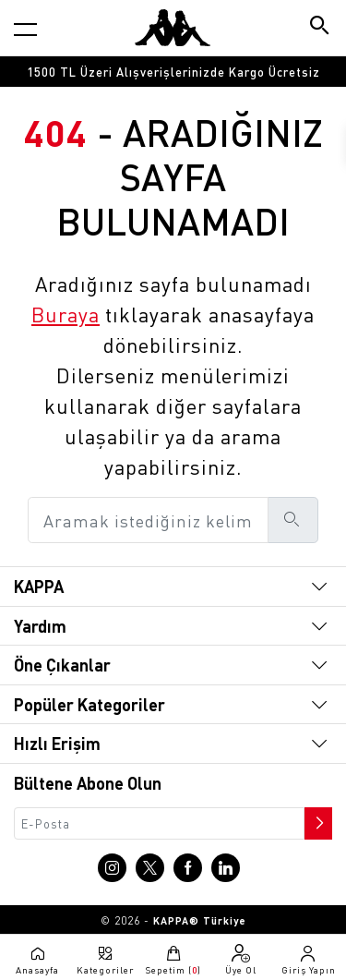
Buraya (66, 314)
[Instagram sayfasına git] (112, 868)
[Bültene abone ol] (316, 818)
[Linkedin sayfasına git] (226, 868)
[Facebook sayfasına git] (188, 868)
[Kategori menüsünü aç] (25, 29)
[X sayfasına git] (150, 868)
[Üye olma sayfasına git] (240, 960)
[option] (173, 72)
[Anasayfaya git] (173, 28)
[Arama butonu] (321, 27)
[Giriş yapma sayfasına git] (309, 960)
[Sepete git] (173, 960)
